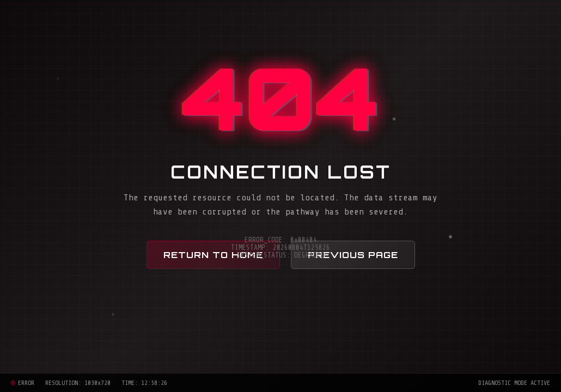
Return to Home (213, 255)
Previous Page (353, 255)
